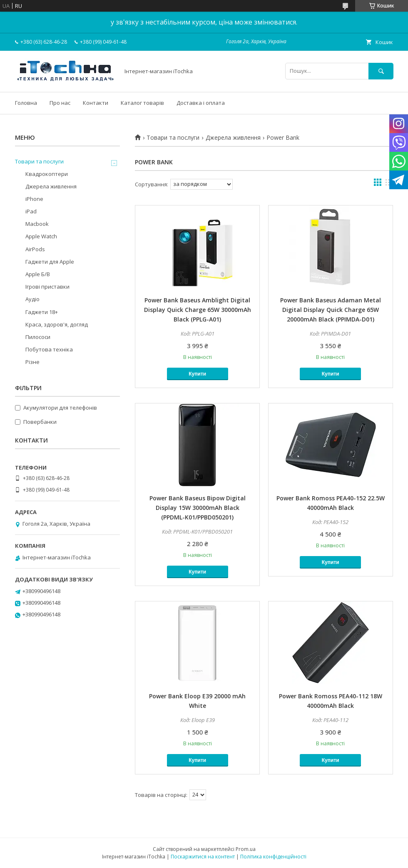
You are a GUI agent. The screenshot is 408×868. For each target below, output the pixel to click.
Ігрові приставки (47, 287)
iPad (31, 211)
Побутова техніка (49, 349)
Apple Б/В (38, 274)
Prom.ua (246, 849)
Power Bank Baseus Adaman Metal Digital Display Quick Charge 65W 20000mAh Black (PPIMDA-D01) (331, 310)
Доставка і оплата (201, 103)
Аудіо (32, 299)
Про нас (60, 103)
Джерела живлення (233, 138)
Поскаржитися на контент (203, 857)
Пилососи (38, 337)
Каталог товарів (142, 103)
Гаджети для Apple (50, 262)
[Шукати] (381, 71)
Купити (197, 374)
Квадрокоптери (47, 174)
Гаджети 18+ (42, 312)
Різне (32, 362)
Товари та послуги (173, 138)
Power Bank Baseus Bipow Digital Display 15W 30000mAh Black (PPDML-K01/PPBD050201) (198, 508)
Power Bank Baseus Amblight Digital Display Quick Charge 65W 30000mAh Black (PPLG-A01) (198, 310)
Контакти (96, 103)
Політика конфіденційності (273, 857)
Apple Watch (41, 236)
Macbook (37, 224)
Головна (26, 103)
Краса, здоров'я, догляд (57, 324)
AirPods (35, 249)
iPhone (34, 199)
